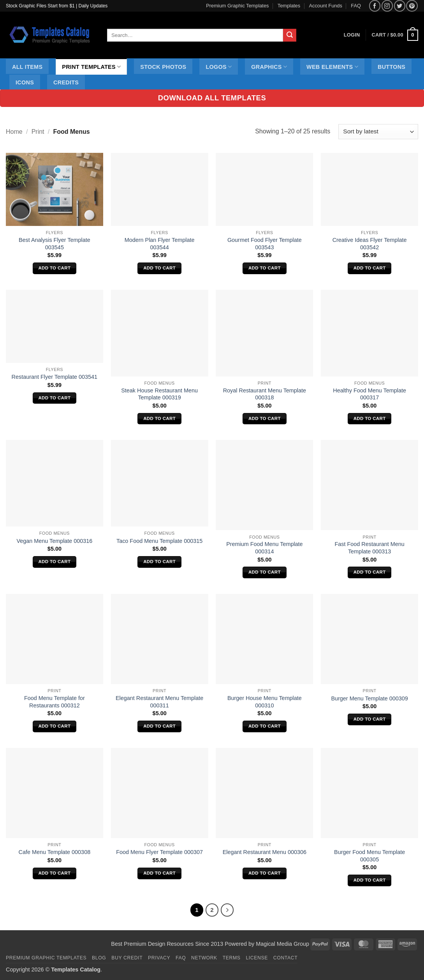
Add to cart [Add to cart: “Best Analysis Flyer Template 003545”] (54, 268)
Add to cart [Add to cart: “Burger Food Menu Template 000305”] (370, 880)
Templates (289, 6)
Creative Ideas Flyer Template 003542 (370, 244)
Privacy (159, 958)
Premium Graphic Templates (237, 6)
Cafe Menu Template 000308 (55, 852)
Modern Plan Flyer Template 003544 (160, 244)
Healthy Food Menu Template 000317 (369, 394)
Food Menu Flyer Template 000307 (159, 852)
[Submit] (290, 35)
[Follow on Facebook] (375, 6)
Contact (286, 958)
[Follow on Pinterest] (412, 6)
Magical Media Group (282, 944)
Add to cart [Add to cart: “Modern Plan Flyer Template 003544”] (159, 268)
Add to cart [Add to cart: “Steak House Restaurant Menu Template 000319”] (159, 418)
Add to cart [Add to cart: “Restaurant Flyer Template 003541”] (54, 398)
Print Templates (91, 67)
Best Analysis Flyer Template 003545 (55, 244)
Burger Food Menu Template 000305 (369, 856)
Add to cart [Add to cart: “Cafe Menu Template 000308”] (54, 873)
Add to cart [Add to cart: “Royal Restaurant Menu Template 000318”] (265, 418)
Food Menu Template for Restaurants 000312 (55, 702)
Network (204, 958)
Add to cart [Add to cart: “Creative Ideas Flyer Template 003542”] (370, 268)
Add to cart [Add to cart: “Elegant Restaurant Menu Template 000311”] (159, 726)
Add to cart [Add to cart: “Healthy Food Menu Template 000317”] (370, 418)
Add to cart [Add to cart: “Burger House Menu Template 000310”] (265, 726)
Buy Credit (127, 958)
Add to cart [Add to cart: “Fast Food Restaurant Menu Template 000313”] (370, 572)
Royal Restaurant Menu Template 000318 (265, 394)
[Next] (227, 910)
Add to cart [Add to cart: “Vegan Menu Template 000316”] (54, 562)
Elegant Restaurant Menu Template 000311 (159, 702)
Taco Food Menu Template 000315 (159, 541)
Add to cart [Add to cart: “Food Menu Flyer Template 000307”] (159, 873)
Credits (66, 82)
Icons (25, 82)
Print (38, 132)
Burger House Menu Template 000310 (265, 702)
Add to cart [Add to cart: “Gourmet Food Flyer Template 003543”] (265, 268)
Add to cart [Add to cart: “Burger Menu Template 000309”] (370, 719)
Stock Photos (163, 67)
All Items (27, 67)
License (257, 958)
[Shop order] (378, 132)
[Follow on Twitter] (400, 6)
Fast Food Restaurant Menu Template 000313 (370, 548)
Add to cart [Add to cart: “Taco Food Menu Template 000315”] (159, 562)
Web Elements (332, 67)
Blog (99, 958)
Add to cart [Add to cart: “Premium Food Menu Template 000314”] (265, 572)
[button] (395, 35)
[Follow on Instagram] (387, 6)
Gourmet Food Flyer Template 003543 (265, 244)
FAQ (356, 6)
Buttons (391, 67)
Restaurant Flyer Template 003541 (55, 377)
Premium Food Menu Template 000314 (265, 548)
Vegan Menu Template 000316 (54, 541)
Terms (232, 958)
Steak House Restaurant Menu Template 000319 (159, 394)
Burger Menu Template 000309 (369, 698)
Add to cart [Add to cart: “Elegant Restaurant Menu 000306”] (265, 873)
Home (14, 132)
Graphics (269, 67)
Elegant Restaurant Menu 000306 (265, 852)
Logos (219, 67)
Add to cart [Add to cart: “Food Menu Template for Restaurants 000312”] (54, 726)
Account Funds (326, 6)
